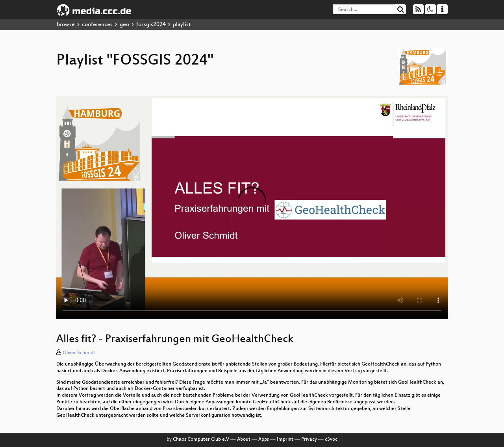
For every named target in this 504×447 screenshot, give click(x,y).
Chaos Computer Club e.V (201, 440)
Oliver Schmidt (79, 353)
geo (124, 25)
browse (66, 25)
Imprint (285, 440)
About (244, 440)
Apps (264, 440)
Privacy (309, 440)
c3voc (331, 440)
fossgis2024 (151, 25)
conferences (97, 25)
